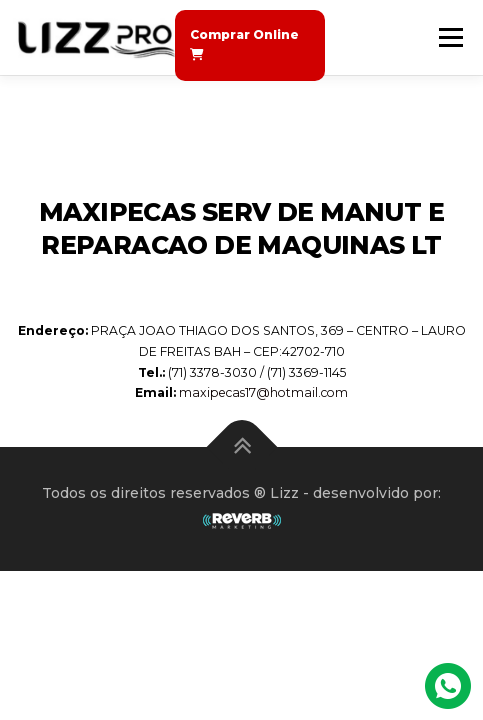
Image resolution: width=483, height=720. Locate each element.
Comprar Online (244, 44)
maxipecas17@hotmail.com (263, 392)
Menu (450, 37)
